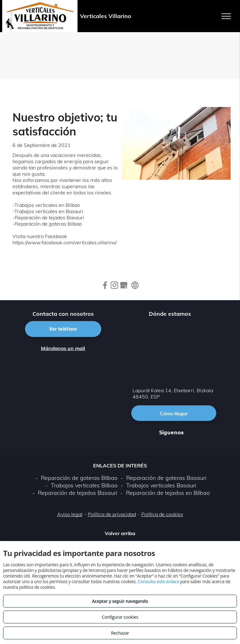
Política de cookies (162, 514)
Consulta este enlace (158, 581)
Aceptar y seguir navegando (120, 601)
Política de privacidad (112, 514)
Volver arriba (120, 533)
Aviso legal (70, 514)
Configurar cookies (120, 617)
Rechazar (120, 633)
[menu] (226, 16)
